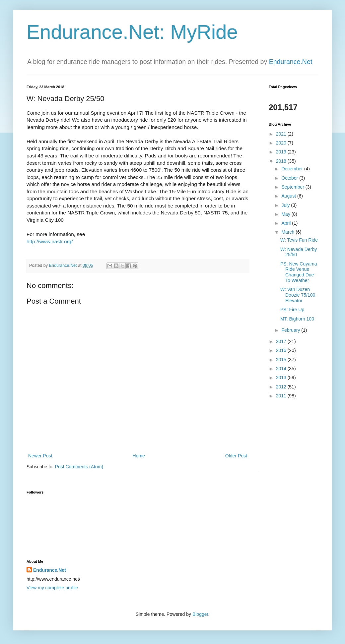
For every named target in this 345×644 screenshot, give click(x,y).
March (288, 232)
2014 (282, 369)
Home (138, 456)
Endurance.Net (291, 62)
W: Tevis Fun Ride (299, 240)
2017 (282, 341)
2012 (282, 387)
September (293, 187)
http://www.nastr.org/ (50, 241)
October (290, 178)
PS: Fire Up (292, 310)
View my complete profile (52, 588)
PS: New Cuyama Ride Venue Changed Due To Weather (299, 272)
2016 (282, 350)
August (289, 196)
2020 (282, 143)
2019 (282, 152)
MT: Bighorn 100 (297, 319)
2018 (282, 161)
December (293, 169)
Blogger (200, 614)
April (287, 223)
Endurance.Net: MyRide (132, 32)
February (291, 330)
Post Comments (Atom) (79, 467)
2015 (282, 360)
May (286, 214)
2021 (282, 134)
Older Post (236, 456)
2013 (282, 378)
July (286, 205)
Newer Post (40, 456)
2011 (282, 396)
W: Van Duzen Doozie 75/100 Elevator (298, 295)
